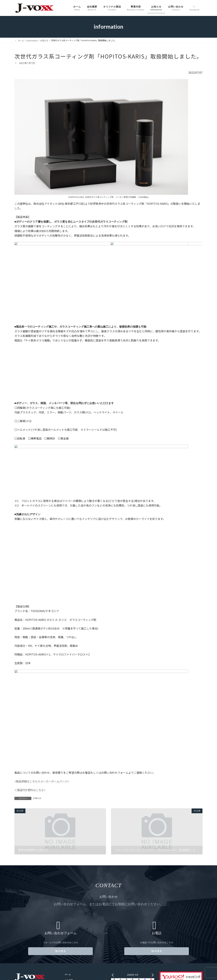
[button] (60, 951)
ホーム (68, 974)
